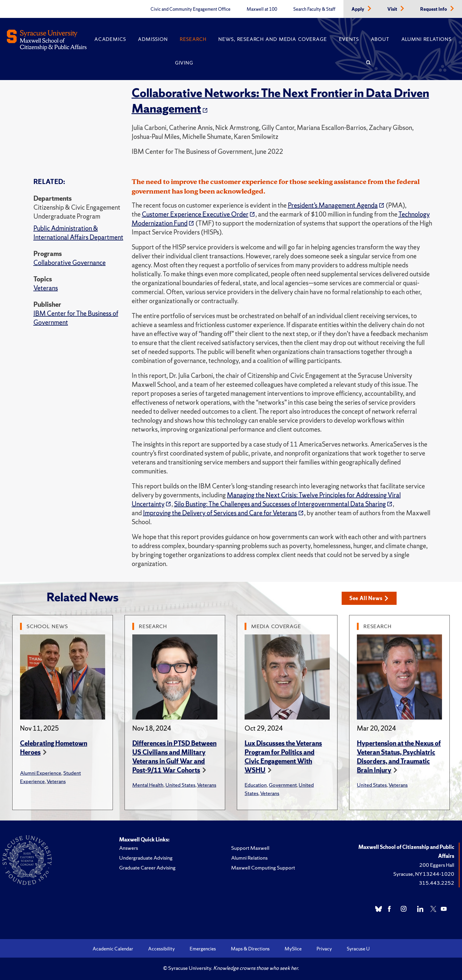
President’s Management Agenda (333, 205)
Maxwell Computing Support (263, 868)
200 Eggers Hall (437, 865)
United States (180, 785)
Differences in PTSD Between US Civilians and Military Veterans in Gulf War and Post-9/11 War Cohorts (174, 757)
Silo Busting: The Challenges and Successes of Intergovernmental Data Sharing (280, 504)
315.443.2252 (437, 883)
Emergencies (203, 949)
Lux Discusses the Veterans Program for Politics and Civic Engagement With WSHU (283, 757)
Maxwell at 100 (262, 9)
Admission (153, 39)
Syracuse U (358, 949)
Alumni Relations (426, 39)
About (380, 39)
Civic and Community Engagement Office (191, 9)
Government (283, 785)
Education (256, 785)
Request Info (434, 9)
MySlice (293, 949)
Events (349, 39)
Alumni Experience (41, 773)
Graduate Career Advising (147, 868)
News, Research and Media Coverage (273, 39)
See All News (369, 598)
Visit (393, 9)
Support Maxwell (250, 848)
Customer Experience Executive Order (195, 214)
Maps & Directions (250, 949)
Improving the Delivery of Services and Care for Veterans (220, 513)
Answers (129, 848)
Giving (184, 63)
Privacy (324, 949)
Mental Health (148, 785)
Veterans (46, 288)
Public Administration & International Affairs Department (78, 233)
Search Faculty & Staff (314, 9)
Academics (110, 39)
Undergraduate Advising (146, 858)
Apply (358, 9)
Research (193, 39)
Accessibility (161, 949)
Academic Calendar (113, 949)
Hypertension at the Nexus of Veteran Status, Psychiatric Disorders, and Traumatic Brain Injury (399, 757)
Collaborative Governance (70, 263)
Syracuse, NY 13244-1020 (424, 874)
